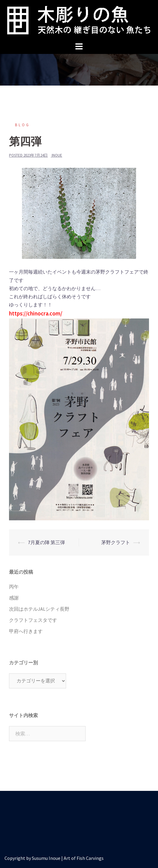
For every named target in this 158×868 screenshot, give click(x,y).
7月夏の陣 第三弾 (46, 542)
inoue (57, 155)
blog (23, 125)
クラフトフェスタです (33, 620)
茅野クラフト (116, 542)
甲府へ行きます (26, 631)
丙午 (14, 587)
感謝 (14, 598)
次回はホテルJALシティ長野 (39, 609)
